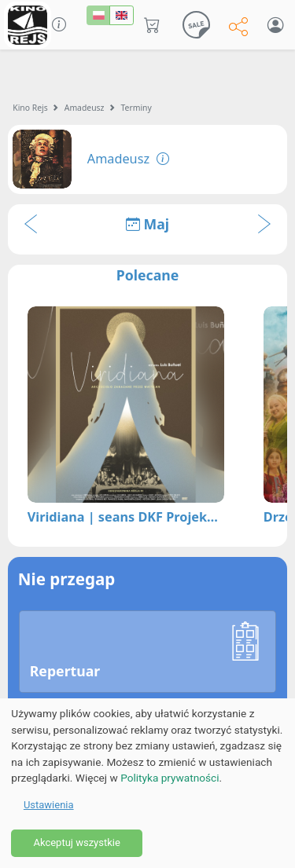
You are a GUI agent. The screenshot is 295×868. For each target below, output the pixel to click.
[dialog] (147, 783)
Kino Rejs (30, 108)
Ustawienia (49, 805)
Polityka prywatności (170, 778)
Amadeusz (85, 108)
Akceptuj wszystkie (76, 842)
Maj (147, 224)
